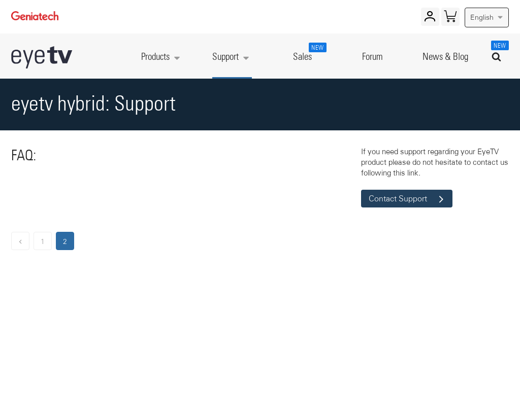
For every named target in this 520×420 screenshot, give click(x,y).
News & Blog (445, 57)
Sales (308, 52)
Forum (372, 57)
